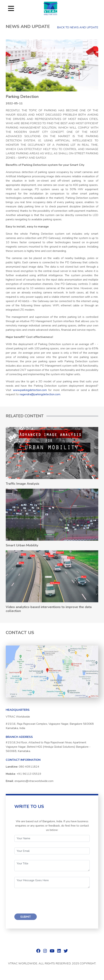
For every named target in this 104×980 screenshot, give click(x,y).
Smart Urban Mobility (22, 545)
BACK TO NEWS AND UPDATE (78, 27)
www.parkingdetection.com (30, 390)
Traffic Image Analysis (23, 484)
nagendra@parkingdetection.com (40, 394)
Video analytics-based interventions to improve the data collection (49, 609)
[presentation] (42, 901)
